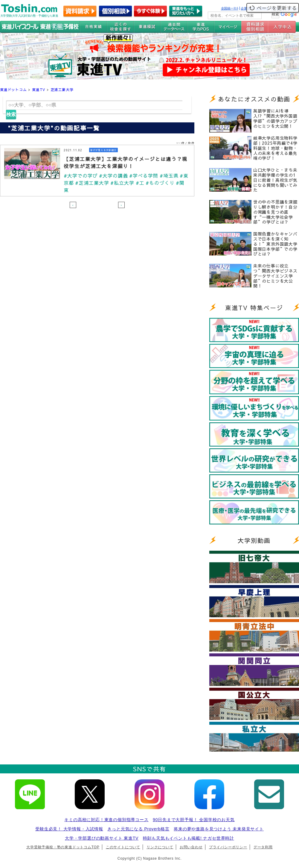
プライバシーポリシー (228, 847)
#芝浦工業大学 (92, 183)
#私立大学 (122, 183)
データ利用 (263, 847)
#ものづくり (160, 183)
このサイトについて (123, 847)
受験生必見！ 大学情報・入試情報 (69, 829)
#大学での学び (81, 176)
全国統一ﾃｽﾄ (230, 8)
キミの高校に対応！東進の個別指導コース (106, 820)
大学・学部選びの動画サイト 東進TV (102, 838)
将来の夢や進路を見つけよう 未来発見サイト (219, 829)
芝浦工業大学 (62, 90)
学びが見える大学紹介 (103, 150)
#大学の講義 (113, 176)
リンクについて (160, 847)
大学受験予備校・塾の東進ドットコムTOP (63, 847)
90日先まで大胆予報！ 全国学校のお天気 (194, 820)
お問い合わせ (191, 847)
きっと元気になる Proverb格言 (138, 829)
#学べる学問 (144, 176)
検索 (11, 114)
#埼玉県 (169, 176)
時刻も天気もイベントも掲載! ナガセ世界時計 (189, 838)
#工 (140, 183)
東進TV (39, 90)
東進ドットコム (13, 90)
